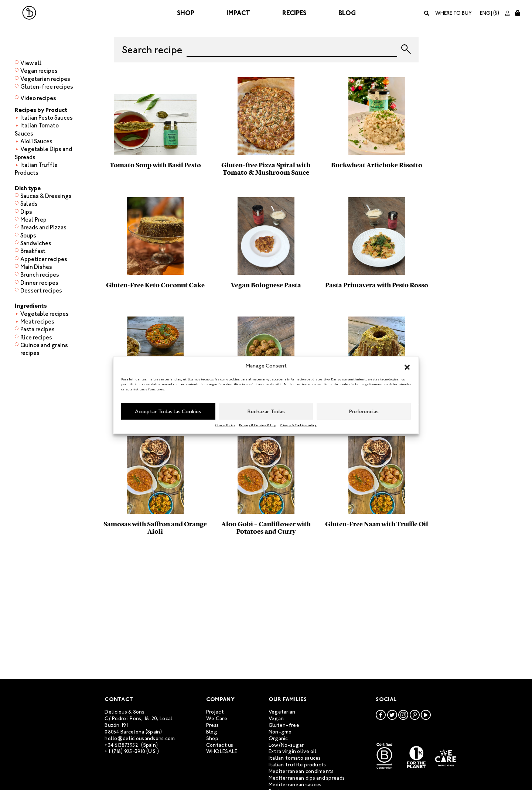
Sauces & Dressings (46, 196)
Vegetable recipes (45, 314)
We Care (217, 719)
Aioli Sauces (36, 141)
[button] (407, 366)
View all (31, 63)
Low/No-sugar (286, 745)
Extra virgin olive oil (293, 751)
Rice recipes (36, 337)
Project (215, 712)
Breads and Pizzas (43, 227)
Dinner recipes (39, 283)
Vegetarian (282, 712)
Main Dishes (36, 267)
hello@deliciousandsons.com (140, 738)
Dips (26, 212)
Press (212, 725)
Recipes (294, 13)
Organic (278, 738)
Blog (347, 13)
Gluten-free (284, 725)
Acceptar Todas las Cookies (168, 411)
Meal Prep (33, 220)
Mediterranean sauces (295, 785)
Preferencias (364, 411)
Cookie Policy (225, 425)
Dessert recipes (41, 290)
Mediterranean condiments (301, 771)
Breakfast (33, 251)
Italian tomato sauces (295, 758)
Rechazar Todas (266, 411)
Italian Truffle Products (36, 169)
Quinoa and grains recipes (44, 349)
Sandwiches (36, 243)
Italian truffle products (297, 765)
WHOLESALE (222, 751)
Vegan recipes (39, 71)
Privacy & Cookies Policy (258, 425)
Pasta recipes (37, 329)
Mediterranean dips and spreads (307, 778)
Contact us (220, 745)
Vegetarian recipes (45, 79)
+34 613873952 (121, 745)
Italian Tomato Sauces (37, 129)
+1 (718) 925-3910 (125, 751)
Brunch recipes (40, 275)
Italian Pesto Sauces (47, 118)
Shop (186, 13)
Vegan (276, 719)
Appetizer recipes (44, 259)
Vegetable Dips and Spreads (43, 153)
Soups (28, 235)
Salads (29, 204)
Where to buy (453, 13)
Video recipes (38, 98)
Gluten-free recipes (47, 87)
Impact (238, 13)
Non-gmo (280, 732)
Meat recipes (37, 322)
